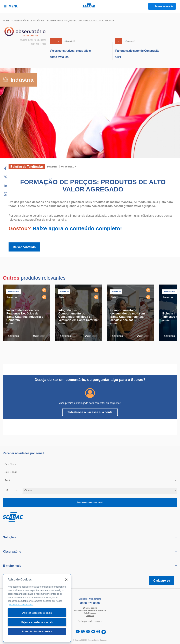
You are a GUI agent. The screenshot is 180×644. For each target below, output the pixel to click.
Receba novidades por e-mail (90, 502)
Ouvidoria (90, 616)
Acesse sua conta (164, 6)
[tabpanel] (27, 313)
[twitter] (83, 632)
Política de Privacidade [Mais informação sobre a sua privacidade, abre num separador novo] (21, 605)
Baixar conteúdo (24, 247)
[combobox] (90, 481)
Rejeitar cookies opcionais (37, 622)
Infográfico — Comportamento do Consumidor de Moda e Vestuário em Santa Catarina (78, 315)
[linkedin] (88, 632)
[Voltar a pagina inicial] (90, 6)
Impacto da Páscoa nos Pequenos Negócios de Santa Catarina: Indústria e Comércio (25, 315)
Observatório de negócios (28, 21)
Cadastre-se (162, 581)
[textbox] (92, 480)
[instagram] (98, 632)
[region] (37, 608)
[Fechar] (66, 580)
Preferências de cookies (37, 631)
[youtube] (93, 632)
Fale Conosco (90, 613)
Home (6, 21)
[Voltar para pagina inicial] (90, 517)
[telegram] (104, 632)
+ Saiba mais (13, 336)
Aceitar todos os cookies (37, 613)
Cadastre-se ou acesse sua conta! (90, 412)
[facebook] (78, 632)
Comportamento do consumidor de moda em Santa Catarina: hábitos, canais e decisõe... (128, 315)
